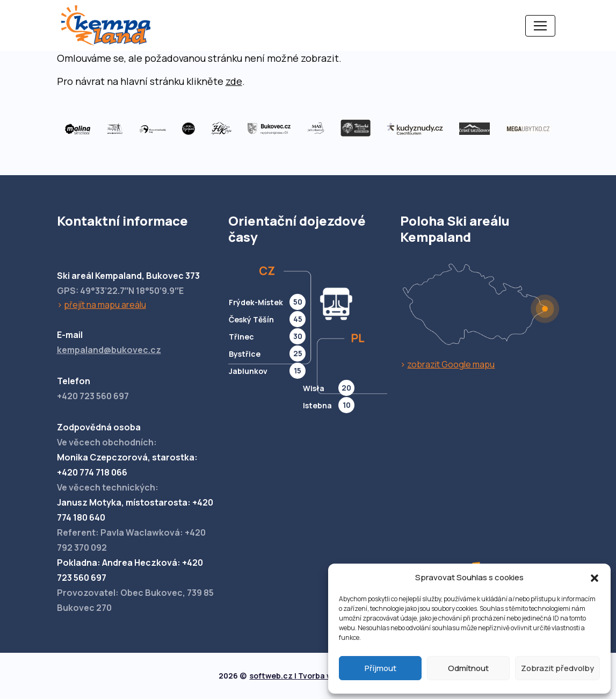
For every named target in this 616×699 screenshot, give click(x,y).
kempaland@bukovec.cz (109, 350)
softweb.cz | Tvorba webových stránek (323, 676)
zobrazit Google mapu (451, 364)
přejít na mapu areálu (105, 305)
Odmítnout (468, 668)
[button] (595, 578)
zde (234, 81)
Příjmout (381, 668)
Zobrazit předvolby (557, 668)
